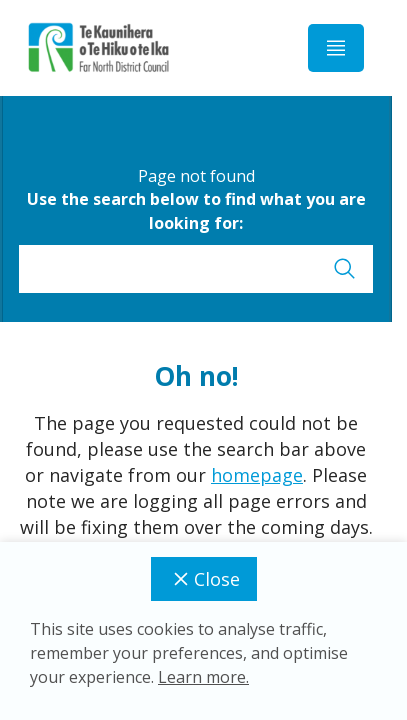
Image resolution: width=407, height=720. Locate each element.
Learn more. (203, 677)
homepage (257, 475)
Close (204, 579)
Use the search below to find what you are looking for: (196, 211)
